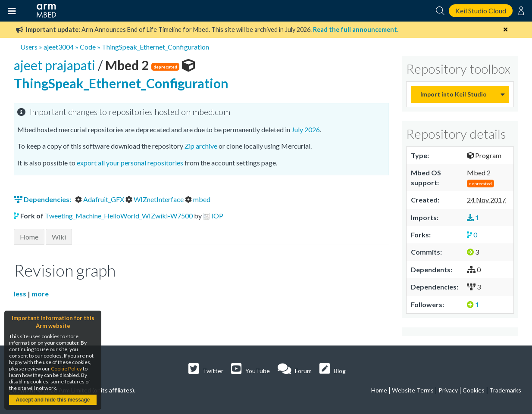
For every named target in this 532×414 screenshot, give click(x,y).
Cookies (474, 390)
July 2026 (306, 129)
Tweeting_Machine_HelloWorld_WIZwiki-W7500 (119, 216)
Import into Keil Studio (454, 94)
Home (29, 237)
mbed (198, 199)
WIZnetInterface (155, 199)
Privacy (448, 390)
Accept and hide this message (53, 400)
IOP (217, 216)
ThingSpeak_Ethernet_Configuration (155, 47)
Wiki (59, 237)
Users (29, 47)
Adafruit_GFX (100, 199)
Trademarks (505, 390)
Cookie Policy (66, 369)
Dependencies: (43, 199)
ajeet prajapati (56, 65)
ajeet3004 (59, 47)
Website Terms (413, 390)
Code (88, 47)
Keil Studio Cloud (481, 11)
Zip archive (201, 146)
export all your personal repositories (130, 163)
